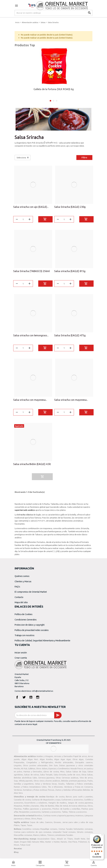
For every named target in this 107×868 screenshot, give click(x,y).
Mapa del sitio (21, 604)
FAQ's (17, 588)
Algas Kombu (46, 761)
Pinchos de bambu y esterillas (66, 810)
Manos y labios (40, 836)
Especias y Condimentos (59, 770)
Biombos (38, 817)
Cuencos (49, 823)
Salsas (69, 773)
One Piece (73, 843)
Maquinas (18, 807)
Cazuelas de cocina (22, 801)
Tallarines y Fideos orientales (79, 785)
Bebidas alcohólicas (23, 779)
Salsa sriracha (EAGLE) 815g (70, 271)
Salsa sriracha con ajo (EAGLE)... (31, 207)
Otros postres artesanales (35, 767)
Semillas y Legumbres (24, 785)
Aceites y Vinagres (45, 757)
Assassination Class (46, 840)
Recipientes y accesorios (30, 813)
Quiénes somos (22, 577)
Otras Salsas (87, 776)
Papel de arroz (80, 757)
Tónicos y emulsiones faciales (60, 836)
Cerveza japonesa (46, 779)
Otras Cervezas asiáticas (67, 779)
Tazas (29, 826)
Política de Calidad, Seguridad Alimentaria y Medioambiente (42, 642)
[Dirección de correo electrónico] (34, 716)
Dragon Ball (25, 843)
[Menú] (102, 836)
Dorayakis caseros (84, 764)
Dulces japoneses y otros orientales (76, 767)
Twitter (24, 699)
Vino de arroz (86, 779)
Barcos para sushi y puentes (79, 798)
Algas (24, 761)
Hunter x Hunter (52, 843)
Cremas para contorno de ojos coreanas (33, 833)
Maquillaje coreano (49, 830)
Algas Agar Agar (62, 761)
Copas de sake (37, 823)
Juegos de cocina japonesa (80, 804)
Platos (17, 826)
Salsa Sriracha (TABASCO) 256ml (31, 271)
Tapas (23, 826)
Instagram (38, 699)
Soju (16, 782)
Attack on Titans (65, 840)
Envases (57, 823)
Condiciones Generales (26, 621)
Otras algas (78, 761)
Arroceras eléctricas (78, 807)
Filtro (84, 158)
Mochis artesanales (64, 764)
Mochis (17, 770)
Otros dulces (42, 770)
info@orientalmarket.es (43, 692)
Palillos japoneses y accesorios (37, 810)
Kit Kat (24, 770)
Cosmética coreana (31, 830)
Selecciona (21, 158)
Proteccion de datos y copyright (30, 626)
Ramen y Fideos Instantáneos (27, 788)
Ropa (40, 820)
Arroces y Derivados (63, 757)
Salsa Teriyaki (46, 776)
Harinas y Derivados (33, 773)
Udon (44, 788)
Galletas (32, 770)
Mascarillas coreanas (23, 836)
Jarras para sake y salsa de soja (78, 823)
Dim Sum (53, 767)
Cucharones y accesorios (72, 801)
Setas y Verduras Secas (46, 785)
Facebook (17, 699)
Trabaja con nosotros (25, 637)
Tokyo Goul (25, 846)
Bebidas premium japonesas (74, 782)
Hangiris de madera (58, 804)
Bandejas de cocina (55, 798)
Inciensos (79, 817)
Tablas (65, 813)
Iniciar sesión (21, 654)
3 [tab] (57, 101)
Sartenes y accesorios (51, 813)
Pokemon (83, 843)
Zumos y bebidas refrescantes (69, 791)
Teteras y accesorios (78, 813)
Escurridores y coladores (36, 804)
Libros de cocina (51, 773)
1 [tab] (50, 101)
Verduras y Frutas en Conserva (78, 788)
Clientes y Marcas (23, 583)
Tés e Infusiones (55, 788)
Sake (35, 779)
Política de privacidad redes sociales (32, 631)
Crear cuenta (21, 659)
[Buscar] (53, 13)
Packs (90, 782)
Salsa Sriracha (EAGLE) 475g (70, 336)
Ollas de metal (61, 807)
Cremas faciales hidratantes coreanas (76, 830)
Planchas (18, 810)
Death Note (80, 840)
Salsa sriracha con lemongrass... (31, 336)
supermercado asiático (25, 511)
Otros (90, 807)
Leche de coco (74, 776)
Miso (62, 773)
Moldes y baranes (31, 807)
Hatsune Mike (38, 843)
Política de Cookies (24, 616)
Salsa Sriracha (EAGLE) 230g (70, 207)
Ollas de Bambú (47, 807)
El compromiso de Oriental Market (31, 593)
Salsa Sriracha (60, 776)
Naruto (64, 843)
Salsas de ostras (32, 776)
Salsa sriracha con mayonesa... (30, 401)
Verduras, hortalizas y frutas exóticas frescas (34, 791)
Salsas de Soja (79, 773)
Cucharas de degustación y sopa (46, 801)
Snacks (61, 785)
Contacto (19, 598)
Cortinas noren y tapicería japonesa (59, 817)
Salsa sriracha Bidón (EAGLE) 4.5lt (32, 465)
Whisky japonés (26, 782)
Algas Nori (33, 761)
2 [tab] (53, 101)
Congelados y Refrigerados (40, 764)
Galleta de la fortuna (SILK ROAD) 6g (54, 89)
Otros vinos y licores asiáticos (47, 782)
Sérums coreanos (85, 833)
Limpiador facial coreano (64, 833)
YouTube (31, 699)
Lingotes (18, 767)
